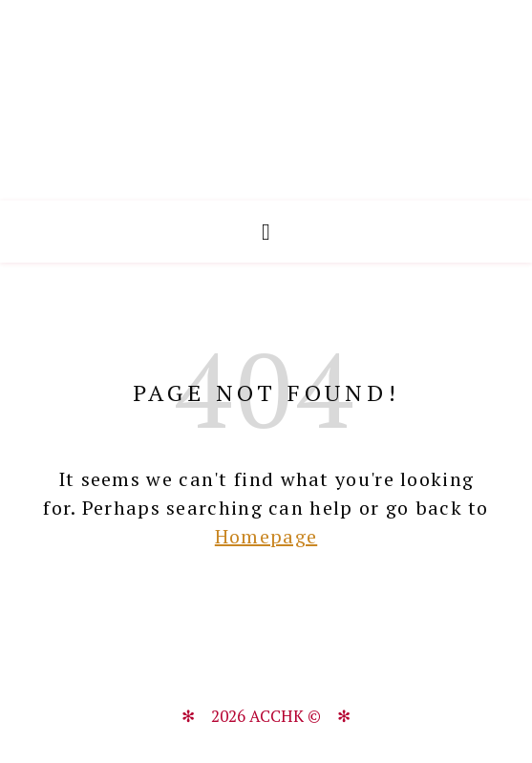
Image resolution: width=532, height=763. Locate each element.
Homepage (266, 536)
